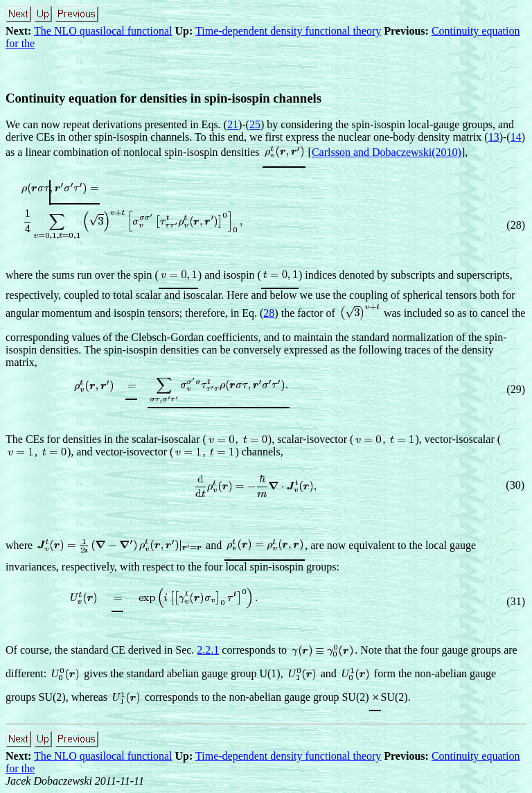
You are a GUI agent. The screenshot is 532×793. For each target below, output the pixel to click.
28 (269, 313)
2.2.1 (208, 650)
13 (494, 137)
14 (516, 137)
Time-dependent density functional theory (288, 31)
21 (233, 124)
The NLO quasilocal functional (103, 31)
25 (255, 124)
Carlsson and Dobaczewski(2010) (387, 152)
